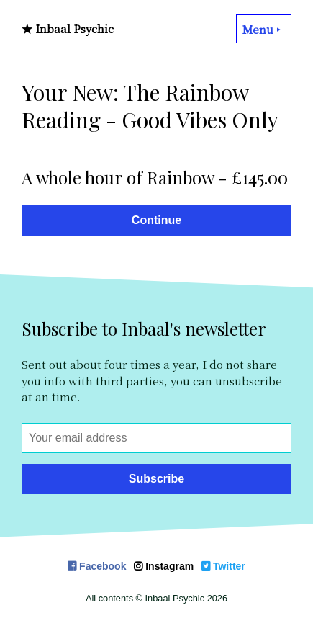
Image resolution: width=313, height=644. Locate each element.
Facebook (97, 566)
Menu (264, 29)
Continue (156, 220)
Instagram (164, 566)
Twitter (223, 566)
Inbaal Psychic (74, 28)
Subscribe (156, 479)
